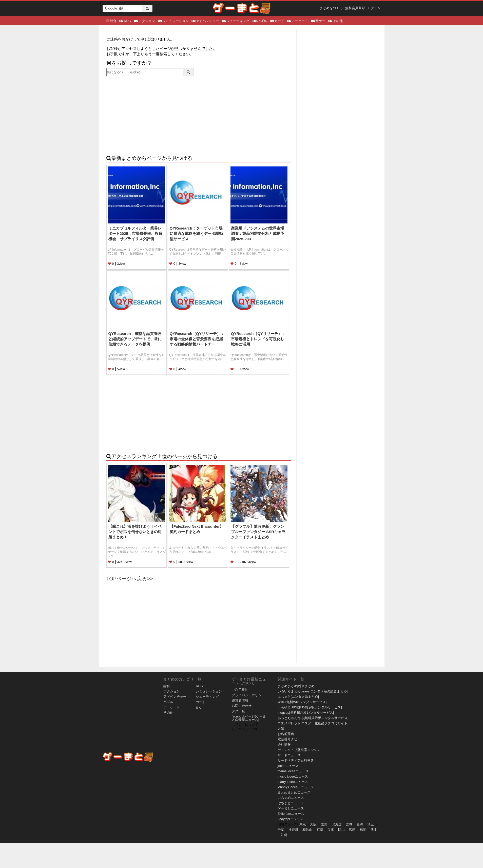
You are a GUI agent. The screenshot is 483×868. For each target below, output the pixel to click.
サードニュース (289, 755)
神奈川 (293, 830)
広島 (352, 830)
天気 (281, 729)
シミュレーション (173, 21)
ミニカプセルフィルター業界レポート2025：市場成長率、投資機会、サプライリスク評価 (135, 233)
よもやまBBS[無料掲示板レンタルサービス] (310, 707)
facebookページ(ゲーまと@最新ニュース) (249, 718)
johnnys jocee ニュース (296, 787)
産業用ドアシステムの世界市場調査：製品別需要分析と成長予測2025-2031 (258, 233)
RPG (125, 21)
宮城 (349, 824)
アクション (144, 21)
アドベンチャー (205, 21)
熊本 (374, 830)
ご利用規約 (240, 690)
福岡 (363, 830)
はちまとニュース (291, 803)
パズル (259, 21)
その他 (335, 21)
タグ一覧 (238, 711)
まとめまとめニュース (294, 792)
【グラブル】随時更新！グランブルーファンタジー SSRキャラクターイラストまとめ (258, 532)
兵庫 (331, 830)
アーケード (297, 21)
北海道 (337, 824)
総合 (111, 21)
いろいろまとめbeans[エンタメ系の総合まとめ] (313, 691)
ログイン (374, 8)
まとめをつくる (331, 8)
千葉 (281, 830)
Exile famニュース (291, 814)
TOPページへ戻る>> (130, 579)
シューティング (236, 21)
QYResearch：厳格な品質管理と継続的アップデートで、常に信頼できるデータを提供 (135, 339)
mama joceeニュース (293, 771)
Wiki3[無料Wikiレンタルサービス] (302, 702)
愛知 (324, 824)
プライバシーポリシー (248, 695)
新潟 (360, 824)
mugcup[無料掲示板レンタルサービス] (306, 713)
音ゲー (318, 21)
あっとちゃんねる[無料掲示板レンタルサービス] (313, 718)
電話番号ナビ (287, 739)
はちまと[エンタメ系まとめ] (298, 697)
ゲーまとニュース (291, 808)
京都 (320, 830)
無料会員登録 (355, 8)
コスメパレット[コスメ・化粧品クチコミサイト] (313, 723)
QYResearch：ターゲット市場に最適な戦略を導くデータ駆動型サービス (196, 233)
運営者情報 (240, 700)
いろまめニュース (291, 798)
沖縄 (284, 835)
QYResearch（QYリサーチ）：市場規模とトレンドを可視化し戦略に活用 (258, 339)
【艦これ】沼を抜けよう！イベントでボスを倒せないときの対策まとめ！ (135, 532)
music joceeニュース (293, 776)
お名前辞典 (286, 734)
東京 (303, 824)
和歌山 (307, 830)
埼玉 (371, 824)
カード (277, 21)
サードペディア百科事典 (296, 760)
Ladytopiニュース (290, 819)
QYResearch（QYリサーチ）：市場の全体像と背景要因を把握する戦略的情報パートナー (197, 339)
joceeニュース (288, 766)
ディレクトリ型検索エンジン (299, 750)
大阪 (313, 824)
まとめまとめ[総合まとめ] (297, 686)
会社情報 (284, 744)
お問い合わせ (242, 706)
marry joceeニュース (293, 782)
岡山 (341, 830)
